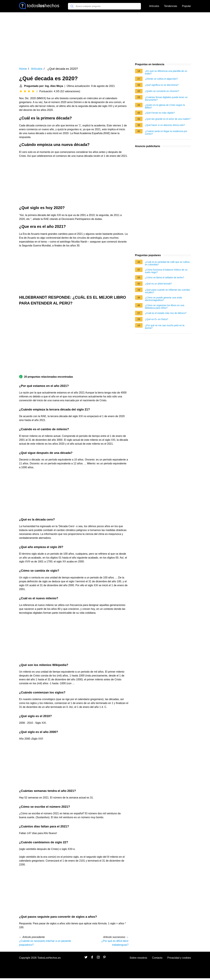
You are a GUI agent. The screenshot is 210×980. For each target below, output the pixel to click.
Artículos (154, 6)
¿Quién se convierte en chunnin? (162, 91)
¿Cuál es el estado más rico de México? (166, 313)
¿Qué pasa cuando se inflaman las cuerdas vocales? (168, 291)
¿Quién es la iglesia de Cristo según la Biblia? (165, 106)
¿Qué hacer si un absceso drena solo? (165, 125)
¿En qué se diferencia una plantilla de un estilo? (166, 72)
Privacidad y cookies (179, 958)
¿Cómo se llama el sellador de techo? (165, 277)
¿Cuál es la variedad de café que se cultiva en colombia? (167, 263)
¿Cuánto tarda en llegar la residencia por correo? (166, 133)
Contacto (157, 958)
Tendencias (171, 6)
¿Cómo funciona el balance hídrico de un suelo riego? (166, 271)
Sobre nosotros (138, 958)
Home (23, 69)
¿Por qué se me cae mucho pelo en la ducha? (165, 327)
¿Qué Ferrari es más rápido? (160, 113)
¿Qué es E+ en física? (157, 319)
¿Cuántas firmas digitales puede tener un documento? (166, 99)
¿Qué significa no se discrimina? (162, 85)
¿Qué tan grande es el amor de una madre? (168, 119)
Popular (186, 6)
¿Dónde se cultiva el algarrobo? (161, 79)
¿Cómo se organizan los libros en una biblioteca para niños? (165, 307)
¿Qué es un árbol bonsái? (158, 284)
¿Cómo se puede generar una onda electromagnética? (163, 299)
